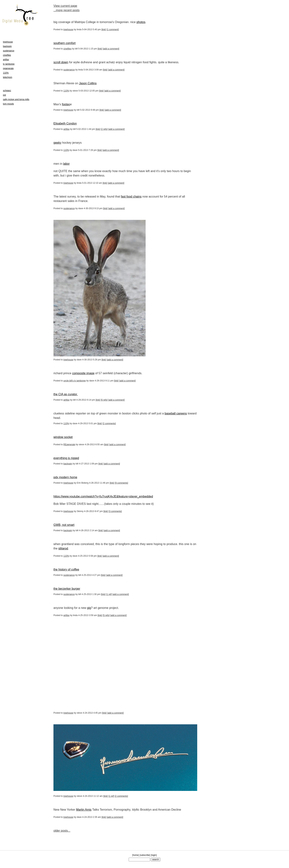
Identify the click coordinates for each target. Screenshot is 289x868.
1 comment (113, 30)
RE (69, 445)
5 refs (106, 615)
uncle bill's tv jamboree (75, 381)
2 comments (109, 423)
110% (66, 91)
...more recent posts (66, 10)
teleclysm (8, 77)
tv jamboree (9, 64)
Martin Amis (84, 810)
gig (89, 608)
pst (4, 95)
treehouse (68, 30)
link (104, 30)
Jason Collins (88, 83)
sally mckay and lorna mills (16, 99)
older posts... (62, 831)
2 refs (104, 129)
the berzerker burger (67, 589)
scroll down (61, 62)
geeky (57, 143)
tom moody (8, 104)
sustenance (69, 70)
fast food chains (131, 197)
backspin (68, 464)
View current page (65, 6)
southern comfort (65, 43)
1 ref (109, 594)
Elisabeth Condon (65, 123)
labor (66, 164)
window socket (63, 437)
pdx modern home (65, 477)
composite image (83, 373)
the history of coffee (66, 569)
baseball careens (176, 413)
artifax (66, 129)
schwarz (7, 91)
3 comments (115, 511)
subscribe (145, 855)
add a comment (111, 49)
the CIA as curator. (66, 394)
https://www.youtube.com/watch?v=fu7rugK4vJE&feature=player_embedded (103, 496)
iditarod (63, 548)
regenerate (8, 68)
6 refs (104, 400)
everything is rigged (66, 458)
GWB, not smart (64, 525)
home (136, 855)
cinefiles (67, 49)
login (154, 855)
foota (65, 104)
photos (141, 22)
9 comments (121, 483)
